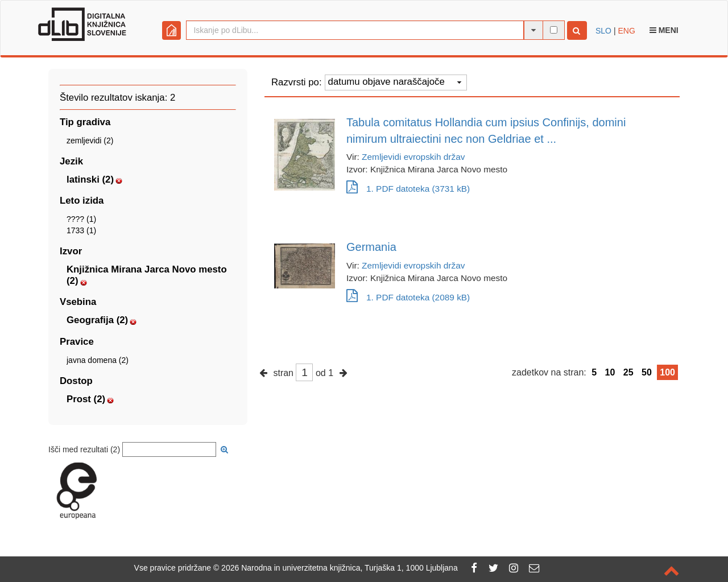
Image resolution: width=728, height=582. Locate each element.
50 (647, 372)
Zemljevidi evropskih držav (413, 157)
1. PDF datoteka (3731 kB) (408, 189)
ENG (626, 31)
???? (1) (81, 219)
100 (667, 372)
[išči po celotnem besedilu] (554, 30)
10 (610, 372)
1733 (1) (81, 230)
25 (628, 372)
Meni (664, 30)
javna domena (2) (98, 360)
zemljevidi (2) (90, 141)
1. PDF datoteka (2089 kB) (408, 297)
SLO (603, 31)
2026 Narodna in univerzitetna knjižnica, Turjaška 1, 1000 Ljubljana (340, 568)
